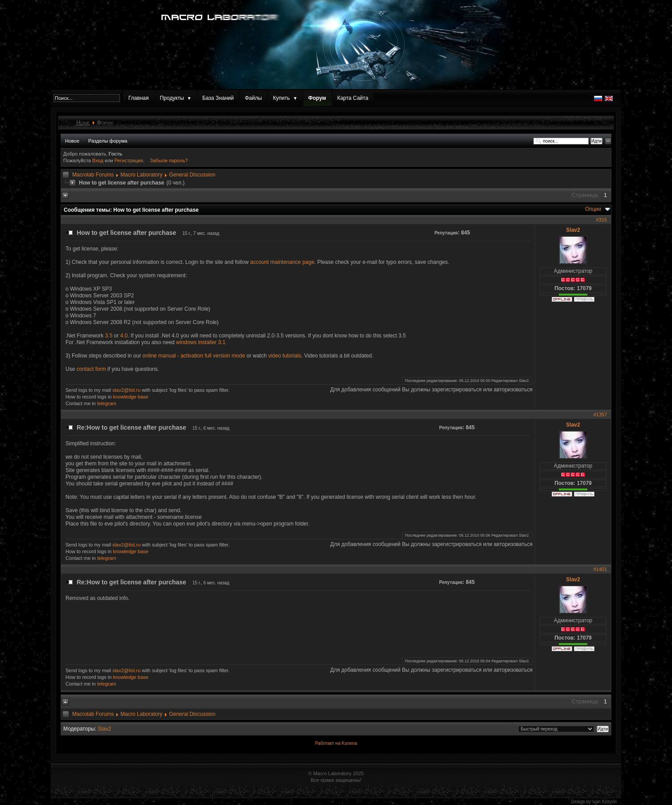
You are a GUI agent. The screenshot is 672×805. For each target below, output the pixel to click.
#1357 (600, 415)
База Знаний (218, 98)
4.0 (124, 336)
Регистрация (129, 160)
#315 (602, 220)
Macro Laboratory (141, 175)
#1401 (600, 569)
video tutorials (285, 356)
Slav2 (573, 230)
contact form (91, 369)
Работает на (328, 743)
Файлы (253, 98)
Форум (317, 98)
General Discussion (192, 175)
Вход (98, 160)
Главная (139, 98)
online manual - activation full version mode (194, 356)
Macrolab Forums (93, 175)
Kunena (349, 743)
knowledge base (131, 397)
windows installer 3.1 (201, 342)
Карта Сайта (353, 98)
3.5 (109, 336)
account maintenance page (282, 262)
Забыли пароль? (169, 160)
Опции (593, 209)
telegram (107, 403)
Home (83, 122)
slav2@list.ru (126, 390)
